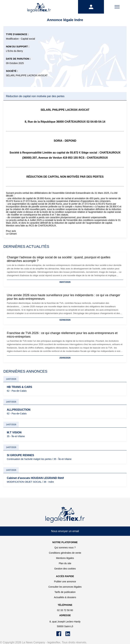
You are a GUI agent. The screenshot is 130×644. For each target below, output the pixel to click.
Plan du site (65, 563)
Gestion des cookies (65, 569)
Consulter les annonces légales (65, 587)
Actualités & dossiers (65, 597)
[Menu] (117, 7)
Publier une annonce (65, 582)
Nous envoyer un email (65, 531)
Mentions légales (65, 558)
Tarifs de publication (65, 592)
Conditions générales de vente (65, 553)
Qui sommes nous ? (65, 548)
